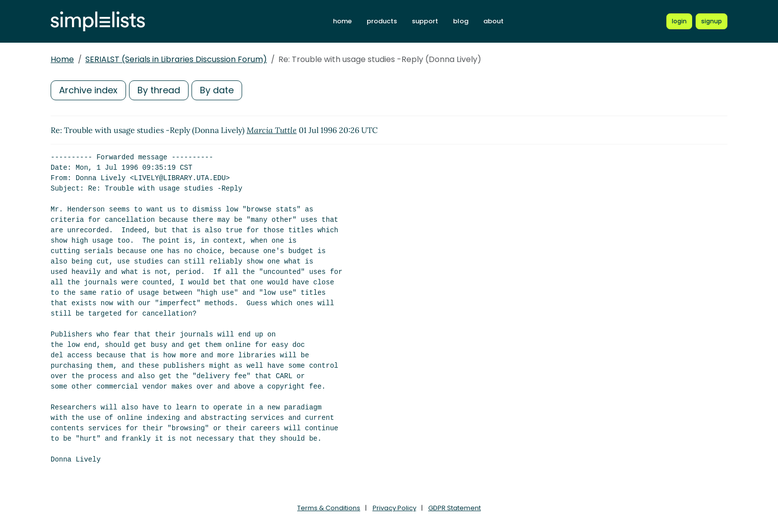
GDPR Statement (454, 508)
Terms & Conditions (329, 508)
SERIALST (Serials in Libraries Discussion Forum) (176, 59)
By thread (159, 90)
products (382, 21)
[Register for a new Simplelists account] (712, 21)
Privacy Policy (394, 508)
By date (217, 90)
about (493, 21)
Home (62, 59)
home (342, 21)
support (425, 21)
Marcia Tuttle (272, 130)
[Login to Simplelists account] (679, 21)
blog (461, 21)
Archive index (88, 90)
